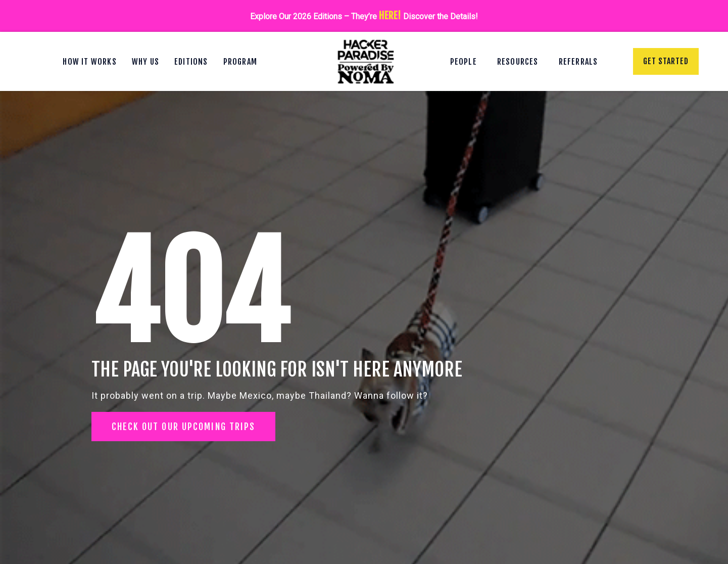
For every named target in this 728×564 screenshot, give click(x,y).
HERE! (390, 16)
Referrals (578, 62)
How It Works (89, 62)
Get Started (666, 61)
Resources (518, 62)
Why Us (145, 62)
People (464, 62)
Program (240, 62)
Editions (191, 62)
